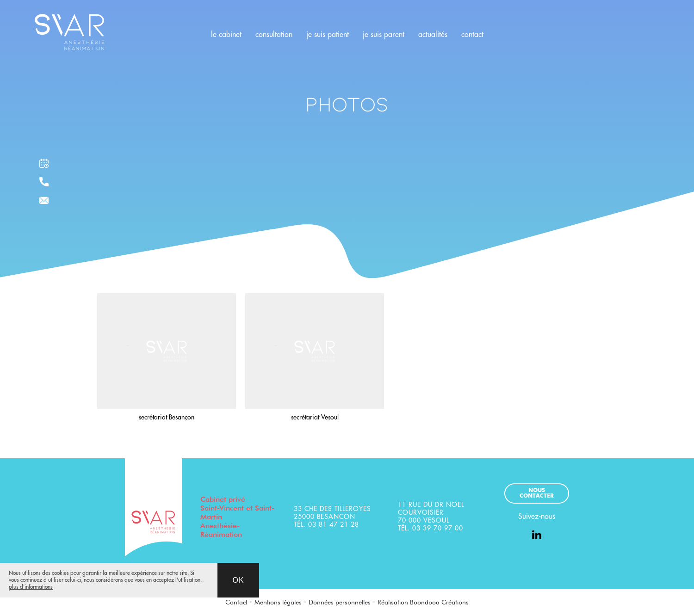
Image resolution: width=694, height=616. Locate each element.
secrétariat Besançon (167, 417)
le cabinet (226, 35)
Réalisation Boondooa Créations (423, 602)
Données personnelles (340, 602)
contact (472, 35)
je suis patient (328, 35)
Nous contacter (537, 493)
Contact (236, 602)
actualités (433, 35)
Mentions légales (278, 602)
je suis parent (384, 35)
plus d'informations (31, 587)
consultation (274, 35)
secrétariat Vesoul (315, 417)
